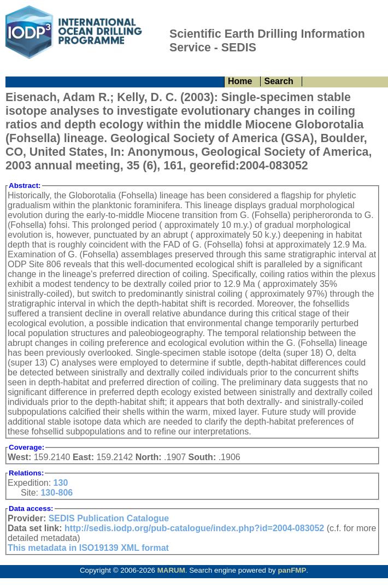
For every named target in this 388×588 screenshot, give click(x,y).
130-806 (57, 493)
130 (61, 483)
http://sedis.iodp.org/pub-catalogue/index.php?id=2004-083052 (194, 528)
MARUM (171, 570)
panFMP (292, 570)
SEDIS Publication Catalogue (109, 518)
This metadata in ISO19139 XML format (88, 548)
